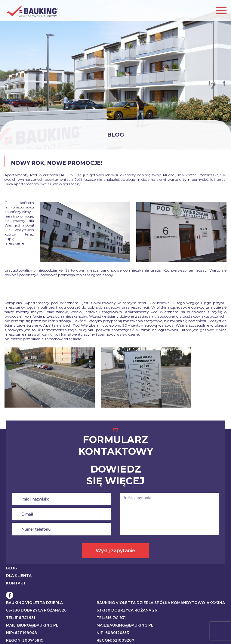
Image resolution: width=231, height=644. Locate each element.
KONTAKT (16, 583)
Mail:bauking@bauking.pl (125, 625)
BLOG (12, 568)
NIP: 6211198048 (22, 633)
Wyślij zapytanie (115, 551)
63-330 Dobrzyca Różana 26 (36, 610)
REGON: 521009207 (115, 640)
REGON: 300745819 (25, 640)
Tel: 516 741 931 (21, 618)
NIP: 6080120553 (113, 633)
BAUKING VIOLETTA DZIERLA (34, 603)
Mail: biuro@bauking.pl (32, 625)
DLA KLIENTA (19, 576)
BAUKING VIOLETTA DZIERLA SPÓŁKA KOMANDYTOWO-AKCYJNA (161, 603)
